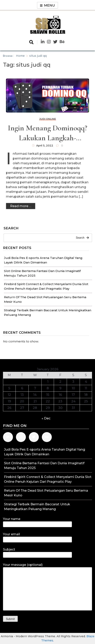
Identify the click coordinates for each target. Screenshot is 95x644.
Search (11, 228)
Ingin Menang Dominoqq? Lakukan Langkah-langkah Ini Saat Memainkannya (47, 133)
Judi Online (48, 119)
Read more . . (21, 206)
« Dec (46, 418)
